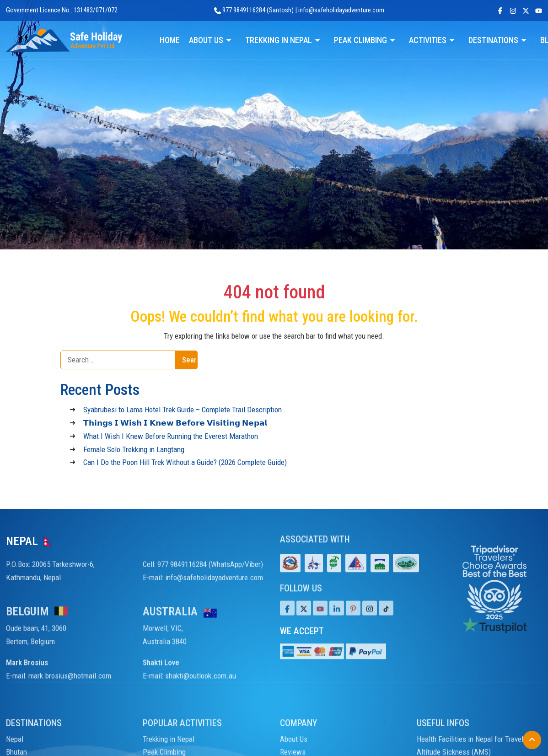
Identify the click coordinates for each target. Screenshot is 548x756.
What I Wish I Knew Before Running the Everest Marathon (171, 436)
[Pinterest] (353, 619)
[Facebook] (287, 619)
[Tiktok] (370, 619)
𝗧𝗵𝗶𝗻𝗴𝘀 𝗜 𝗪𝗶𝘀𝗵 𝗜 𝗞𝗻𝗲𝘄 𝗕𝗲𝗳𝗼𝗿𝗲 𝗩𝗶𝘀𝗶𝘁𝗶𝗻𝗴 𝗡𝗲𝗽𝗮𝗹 (175, 423)
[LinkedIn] (337, 619)
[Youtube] (320, 619)
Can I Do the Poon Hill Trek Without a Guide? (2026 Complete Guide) (185, 462)
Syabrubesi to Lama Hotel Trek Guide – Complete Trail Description (183, 410)
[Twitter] (304, 619)
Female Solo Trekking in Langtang (134, 449)
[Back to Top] (532, 740)
